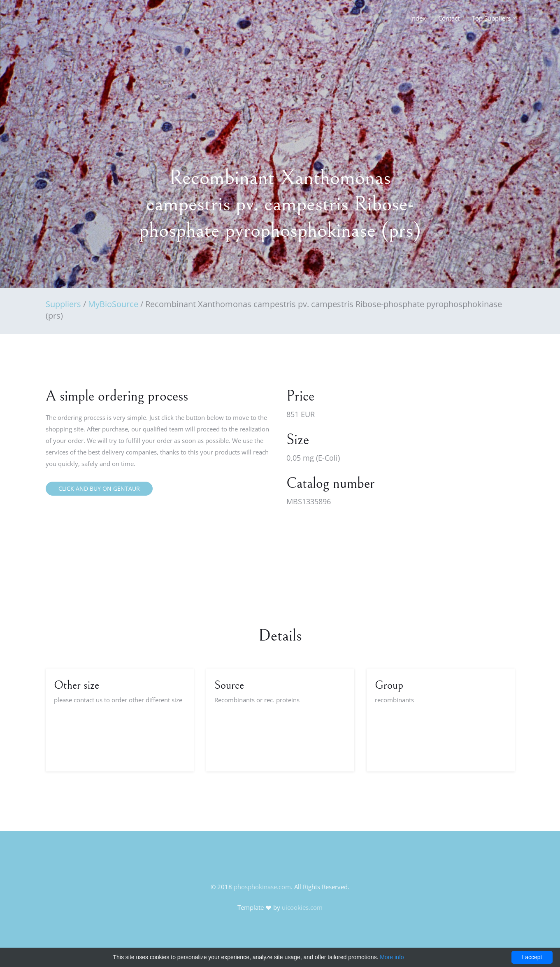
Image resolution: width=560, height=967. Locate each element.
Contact (449, 18)
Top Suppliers (491, 18)
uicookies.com (302, 907)
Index (418, 18)
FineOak (64, 21)
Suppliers (63, 304)
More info (392, 957)
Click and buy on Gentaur (99, 488)
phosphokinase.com (262, 887)
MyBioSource (113, 304)
